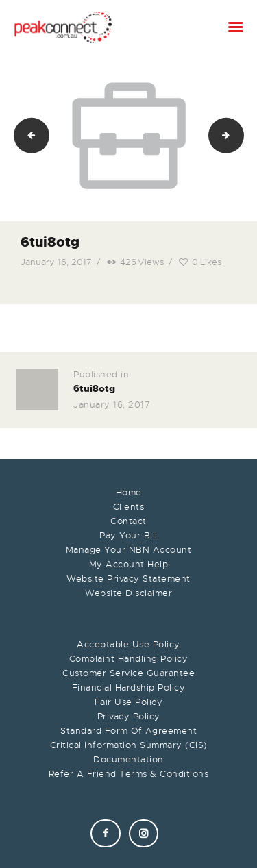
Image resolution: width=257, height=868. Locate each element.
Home (129, 492)
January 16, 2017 (56, 262)
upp (27, 135)
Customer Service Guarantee (128, 673)
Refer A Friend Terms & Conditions (129, 774)
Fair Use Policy (129, 702)
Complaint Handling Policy (129, 659)
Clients (129, 507)
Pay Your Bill (128, 535)
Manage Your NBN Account (129, 550)
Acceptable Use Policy (128, 644)
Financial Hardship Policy (129, 687)
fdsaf (240, 135)
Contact (128, 521)
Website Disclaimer (128, 593)
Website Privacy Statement (128, 579)
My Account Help (129, 564)
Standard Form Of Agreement (128, 731)
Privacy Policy (129, 716)
